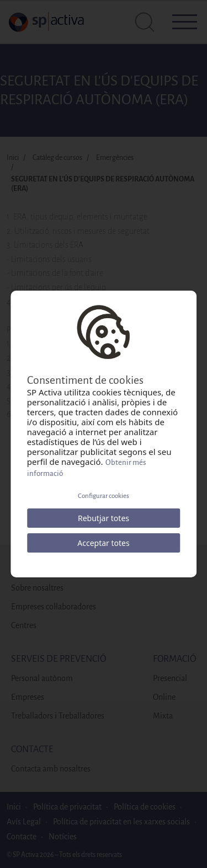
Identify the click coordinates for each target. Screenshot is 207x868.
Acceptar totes (103, 543)
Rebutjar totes (104, 518)
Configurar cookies (104, 496)
